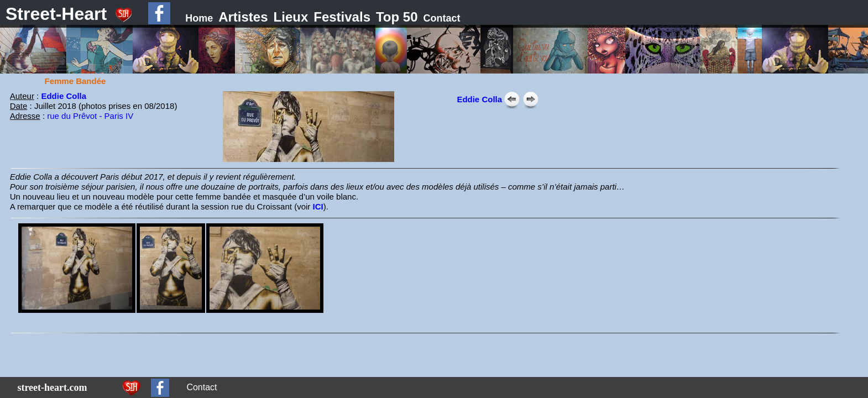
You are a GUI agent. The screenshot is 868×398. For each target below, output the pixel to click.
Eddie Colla (64, 96)
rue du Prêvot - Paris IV (90, 116)
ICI (318, 206)
